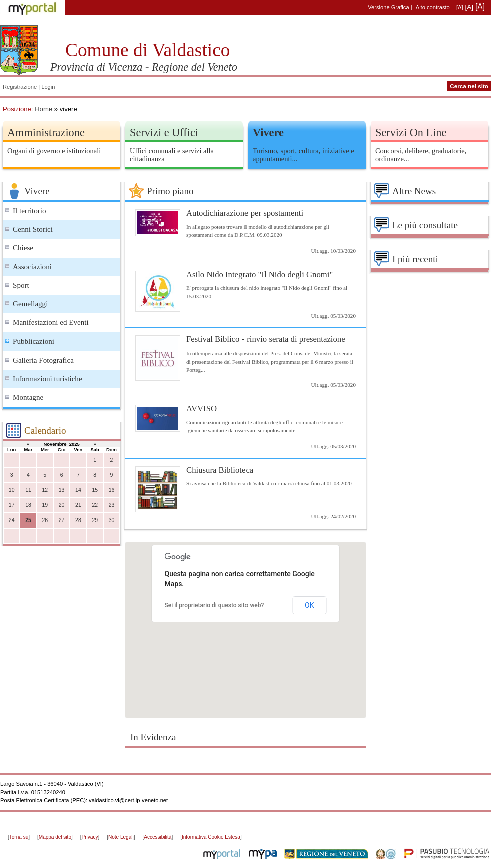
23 (112, 505)
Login (48, 87)
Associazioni (32, 267)
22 (95, 505)
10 (12, 490)
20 (62, 505)
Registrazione (20, 87)
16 (112, 490)
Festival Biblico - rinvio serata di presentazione (266, 339)
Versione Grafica (388, 7)
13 (62, 490)
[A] (460, 7)
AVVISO (202, 408)
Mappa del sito (55, 837)
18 (28, 505)
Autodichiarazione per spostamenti (245, 213)
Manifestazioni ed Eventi (51, 322)
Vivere (268, 133)
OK (309, 605)
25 (28, 520)
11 (28, 490)
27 (62, 520)
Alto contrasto (433, 7)
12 (45, 490)
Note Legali (121, 837)
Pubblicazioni (33, 341)
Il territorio (29, 211)
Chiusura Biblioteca (220, 470)
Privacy (90, 837)
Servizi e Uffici (164, 133)
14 (78, 490)
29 (95, 520)
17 (12, 505)
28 (78, 520)
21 (78, 505)
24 (12, 520)
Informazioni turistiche (47, 379)
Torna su (19, 837)
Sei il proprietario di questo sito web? (214, 605)
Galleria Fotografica (43, 360)
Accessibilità (158, 837)
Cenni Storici (33, 229)
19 (45, 505)
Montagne (28, 397)
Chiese (23, 248)
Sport (21, 285)
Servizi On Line (411, 133)
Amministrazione (46, 133)
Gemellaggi (30, 304)
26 (45, 520)
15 (95, 490)
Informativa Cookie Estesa (211, 837)
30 (112, 520)
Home (43, 109)
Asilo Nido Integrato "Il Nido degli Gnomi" (260, 275)
